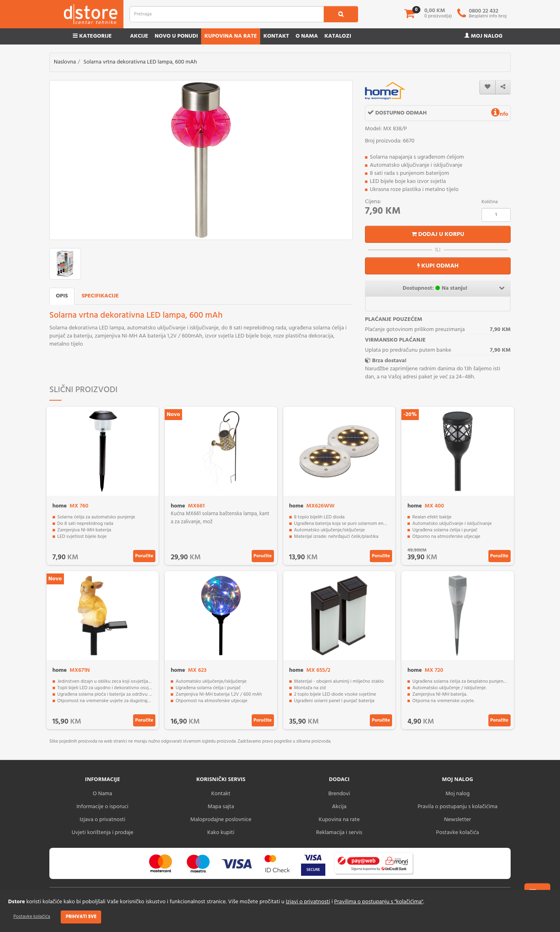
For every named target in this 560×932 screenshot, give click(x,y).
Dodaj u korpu (438, 234)
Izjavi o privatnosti (308, 902)
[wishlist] (488, 87)
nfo (500, 114)
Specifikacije (100, 296)
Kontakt (276, 36)
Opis (62, 296)
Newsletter (458, 820)
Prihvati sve (81, 917)
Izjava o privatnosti (103, 820)
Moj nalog (484, 36)
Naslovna (65, 62)
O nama (307, 36)
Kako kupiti (221, 833)
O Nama (102, 794)
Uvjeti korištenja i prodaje (103, 833)
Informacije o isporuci (102, 807)
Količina (490, 202)
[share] (503, 87)
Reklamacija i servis (339, 833)
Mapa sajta (221, 807)
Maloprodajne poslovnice (221, 820)
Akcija (339, 807)
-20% (410, 415)
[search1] (341, 14)
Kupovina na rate (231, 36)
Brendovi (339, 794)
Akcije (139, 36)
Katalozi (338, 36)
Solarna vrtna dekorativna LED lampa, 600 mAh (140, 62)
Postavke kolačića (32, 917)
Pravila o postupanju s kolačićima (457, 807)
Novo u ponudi (176, 36)
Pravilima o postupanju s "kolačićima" (379, 902)
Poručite (144, 556)
